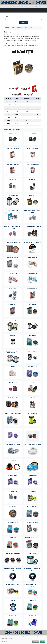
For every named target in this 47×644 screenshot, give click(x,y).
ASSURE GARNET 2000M (13, 164)
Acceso (23, 23)
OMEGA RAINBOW (13, 398)
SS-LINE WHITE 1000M (32, 522)
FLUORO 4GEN (13, 289)
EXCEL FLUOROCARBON (13, 258)
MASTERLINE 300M (32, 351)
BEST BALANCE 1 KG (13, 195)
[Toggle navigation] (7, 16)
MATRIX (13, 367)
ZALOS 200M (32, 616)
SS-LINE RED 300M (13, 522)
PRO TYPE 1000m (32, 413)
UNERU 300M (32, 600)
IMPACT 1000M (32, 320)
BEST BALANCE (32, 180)
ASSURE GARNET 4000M (32, 164)
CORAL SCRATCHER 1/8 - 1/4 (13, 242)
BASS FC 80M (13, 180)
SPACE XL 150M (13, 491)
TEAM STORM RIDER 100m (13, 585)
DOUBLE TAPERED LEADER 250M (32, 242)
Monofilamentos (20, 28)
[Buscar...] (22, 19)
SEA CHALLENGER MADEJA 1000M (32, 445)
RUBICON (32, 429)
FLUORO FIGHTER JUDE (32, 289)
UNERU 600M (13, 616)
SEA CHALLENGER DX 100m (13, 445)
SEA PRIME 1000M (13, 476)
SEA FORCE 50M (13, 460)
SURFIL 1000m (32, 553)
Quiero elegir (4, 642)
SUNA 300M (13, 538)
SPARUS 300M (32, 491)
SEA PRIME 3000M (32, 476)
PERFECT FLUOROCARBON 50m (13, 413)
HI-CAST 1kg (13, 320)
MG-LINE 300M (13, 382)
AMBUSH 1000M (13, 133)
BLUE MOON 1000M (13, 211)
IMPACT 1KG (13, 336)
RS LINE (13, 429)
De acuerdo (43, 642)
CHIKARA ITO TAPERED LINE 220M (32, 227)
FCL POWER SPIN (32, 273)
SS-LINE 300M (13, 507)
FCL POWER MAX (13, 273)
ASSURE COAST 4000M (32, 149)
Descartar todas (35, 642)
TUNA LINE (13, 600)
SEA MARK (32, 460)
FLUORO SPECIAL (13, 304)
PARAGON (32, 398)
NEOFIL (32, 382)
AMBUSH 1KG (32, 133)
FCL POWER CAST (32, 258)
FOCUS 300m (32, 304)
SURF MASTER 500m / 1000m (32, 538)
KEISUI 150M (32, 336)
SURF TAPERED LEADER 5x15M (13, 553)
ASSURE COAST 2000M (13, 149)
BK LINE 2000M (32, 195)
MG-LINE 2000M (32, 367)
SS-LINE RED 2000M (32, 507)
